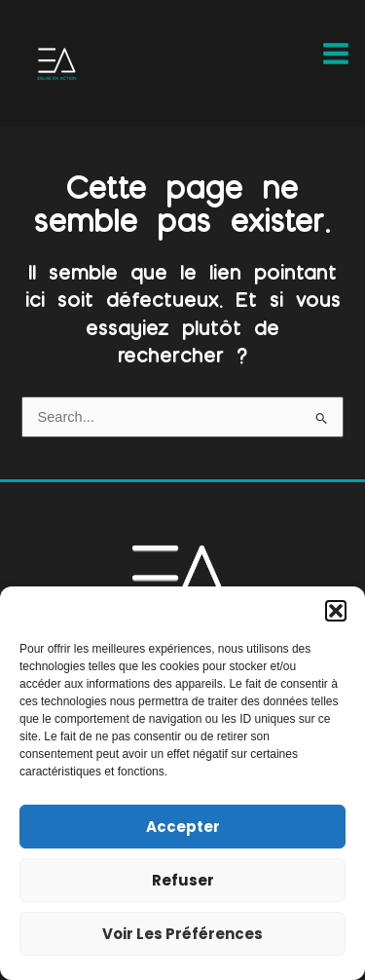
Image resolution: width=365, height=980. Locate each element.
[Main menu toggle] (336, 54)
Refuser (183, 880)
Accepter (183, 827)
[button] (336, 611)
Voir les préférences (182, 934)
